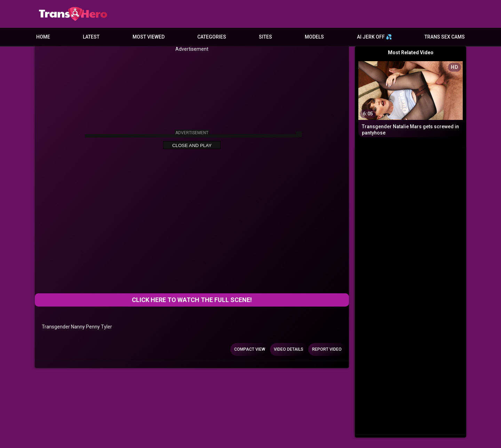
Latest (91, 37)
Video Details (289, 349)
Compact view (250, 349)
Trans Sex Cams (445, 37)
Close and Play (192, 145)
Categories (212, 37)
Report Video (327, 349)
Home (43, 37)
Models (314, 37)
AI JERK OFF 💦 (374, 37)
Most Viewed (149, 37)
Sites (265, 37)
